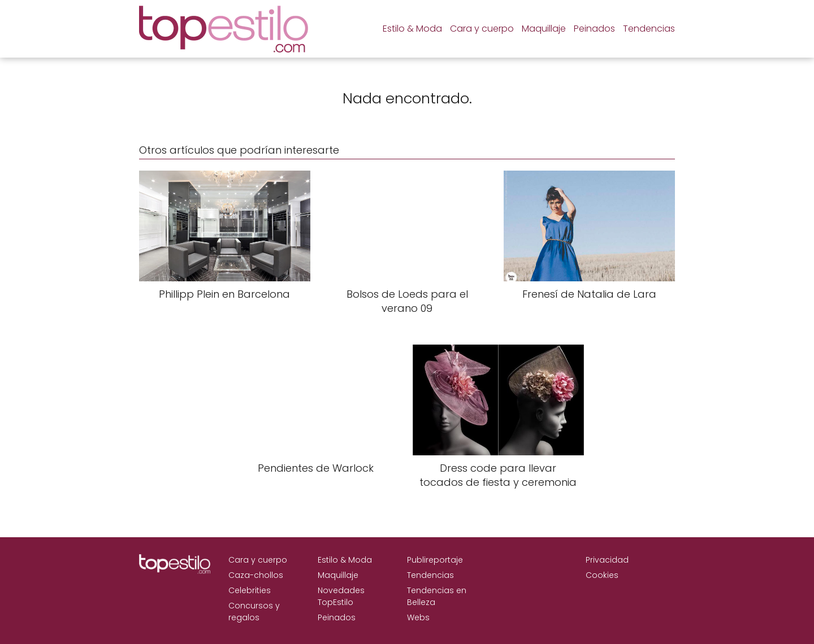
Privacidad (607, 560)
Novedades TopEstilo (341, 596)
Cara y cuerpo (482, 29)
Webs (418, 617)
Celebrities (250, 590)
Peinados (594, 29)
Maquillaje (544, 29)
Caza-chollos (256, 575)
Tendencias (649, 29)
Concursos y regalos (254, 612)
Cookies (602, 575)
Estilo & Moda (412, 29)
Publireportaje (435, 560)
